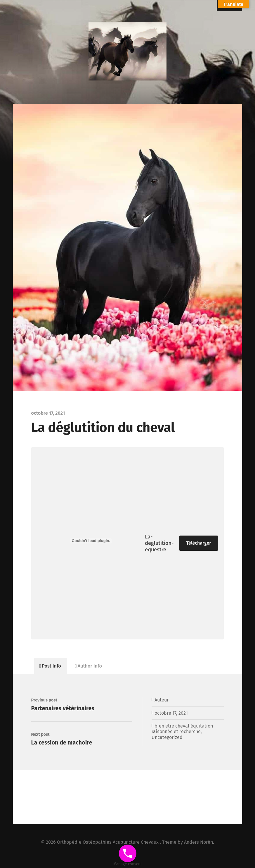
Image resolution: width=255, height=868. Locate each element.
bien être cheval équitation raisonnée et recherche (182, 729)
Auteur (162, 700)
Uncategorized (167, 737)
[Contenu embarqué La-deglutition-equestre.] (91, 541)
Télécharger (199, 543)
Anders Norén (198, 842)
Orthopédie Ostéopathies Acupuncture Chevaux (108, 842)
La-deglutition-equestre (159, 543)
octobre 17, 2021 (171, 713)
